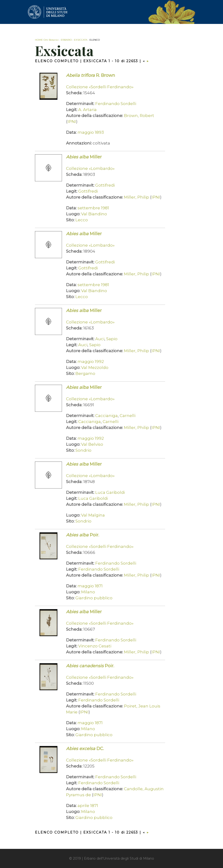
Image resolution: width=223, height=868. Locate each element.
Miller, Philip (137, 197)
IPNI (72, 122)
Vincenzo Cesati (95, 646)
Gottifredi (105, 185)
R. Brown (91, 75)
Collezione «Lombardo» (90, 168)
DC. (85, 749)
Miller (84, 157)
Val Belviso (92, 444)
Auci (100, 339)
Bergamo (85, 373)
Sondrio (83, 450)
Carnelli (128, 416)
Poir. (83, 535)
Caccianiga (106, 416)
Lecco (82, 220)
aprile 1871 (88, 806)
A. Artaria (87, 110)
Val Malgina (93, 515)
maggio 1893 (91, 132)
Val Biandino (94, 214)
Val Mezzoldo (95, 367)
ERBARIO (66, 40)
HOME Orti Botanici (47, 40)
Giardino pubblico (94, 598)
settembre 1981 (93, 208)
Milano (88, 592)
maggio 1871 (90, 586)
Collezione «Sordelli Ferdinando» (100, 87)
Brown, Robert (139, 116)
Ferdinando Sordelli (116, 104)
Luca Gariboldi (110, 492)
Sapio (112, 339)
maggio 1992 (91, 362)
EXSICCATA (81, 40)
